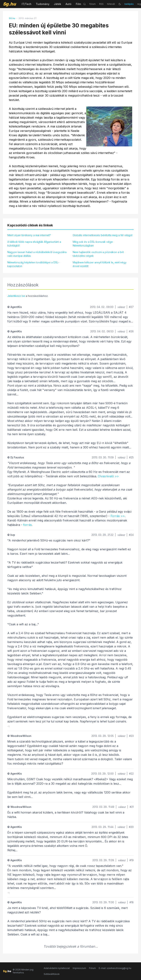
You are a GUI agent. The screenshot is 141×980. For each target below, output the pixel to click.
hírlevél (111, 4)
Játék (57, 4)
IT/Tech (27, 4)
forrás (27, 525)
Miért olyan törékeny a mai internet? (29, 235)
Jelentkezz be (16, 296)
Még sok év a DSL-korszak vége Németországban (93, 244)
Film (78, 4)
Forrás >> (118, 516)
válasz (121, 307)
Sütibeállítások (52, 974)
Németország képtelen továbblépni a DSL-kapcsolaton (33, 264)
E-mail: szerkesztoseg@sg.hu (115, 968)
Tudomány (43, 4)
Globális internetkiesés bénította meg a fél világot (103, 235)
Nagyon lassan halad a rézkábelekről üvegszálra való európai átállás (37, 254)
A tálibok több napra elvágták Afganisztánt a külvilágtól (34, 244)
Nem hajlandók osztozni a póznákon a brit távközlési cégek (98, 254)
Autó (68, 4)
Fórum (92, 968)
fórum (92, 4)
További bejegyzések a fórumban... (71, 946)
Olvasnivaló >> (108, 476)
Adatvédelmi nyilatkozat (57, 968)
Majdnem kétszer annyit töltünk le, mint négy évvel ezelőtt (100, 264)
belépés (129, 4)
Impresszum (79, 968)
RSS (101, 4)
